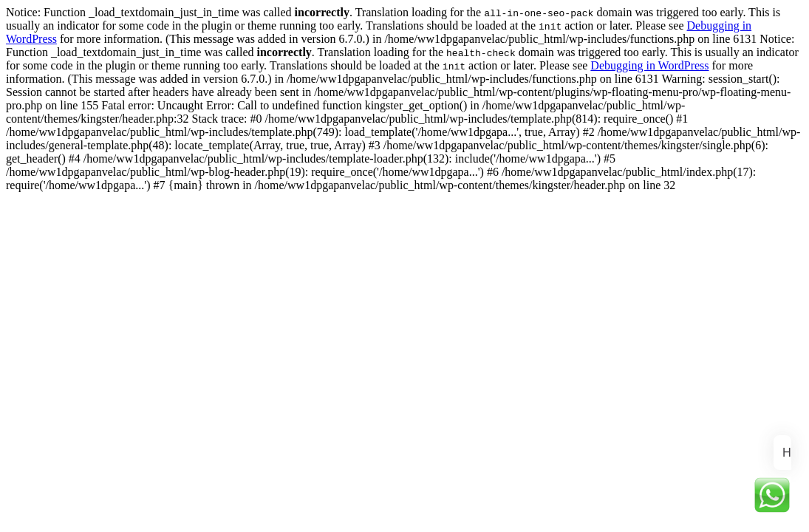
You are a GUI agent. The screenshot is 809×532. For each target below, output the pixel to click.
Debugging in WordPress (649, 65)
